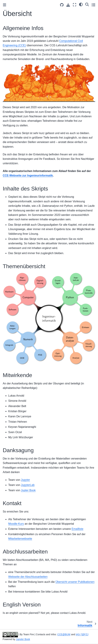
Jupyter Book (23, 639)
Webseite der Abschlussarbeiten (28, 577)
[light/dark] (81, 4)
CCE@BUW (64, 634)
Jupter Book (28, 490)
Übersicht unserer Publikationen (75, 582)
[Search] (87, 4)
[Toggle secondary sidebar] (93, 5)
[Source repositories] (62, 5)
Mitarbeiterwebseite (20, 539)
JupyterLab (28, 485)
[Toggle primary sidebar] (5, 5)
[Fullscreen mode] (75, 5)
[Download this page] (68, 5)
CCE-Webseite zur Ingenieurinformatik (28, 175)
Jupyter (25, 480)
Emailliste (77, 529)
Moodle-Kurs (16, 524)
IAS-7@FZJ (82, 634)
